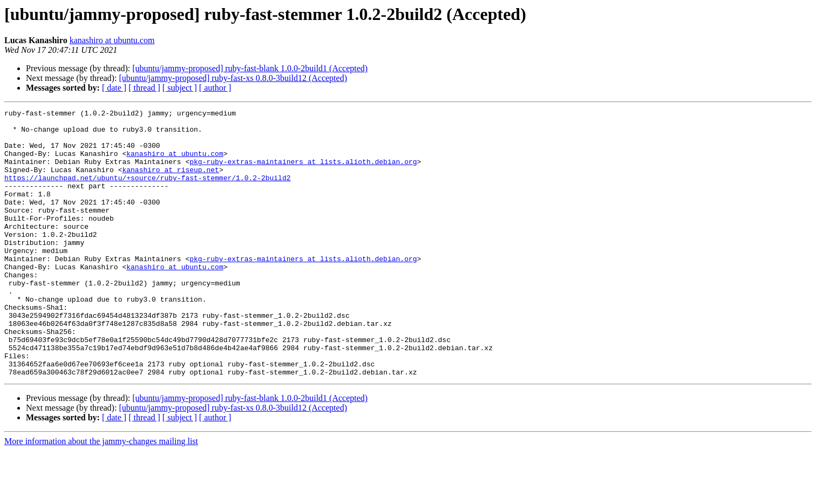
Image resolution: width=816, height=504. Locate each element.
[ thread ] (144, 88)
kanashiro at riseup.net (170, 182)
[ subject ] (180, 88)
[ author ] (215, 88)
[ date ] (114, 88)
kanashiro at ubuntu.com (112, 40)
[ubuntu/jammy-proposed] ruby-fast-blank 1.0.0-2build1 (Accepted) (250, 68)
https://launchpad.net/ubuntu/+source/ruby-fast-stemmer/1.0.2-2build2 (147, 192)
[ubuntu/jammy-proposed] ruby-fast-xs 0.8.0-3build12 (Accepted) (233, 78)
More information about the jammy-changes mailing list (101, 495)
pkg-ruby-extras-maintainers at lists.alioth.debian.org (303, 173)
